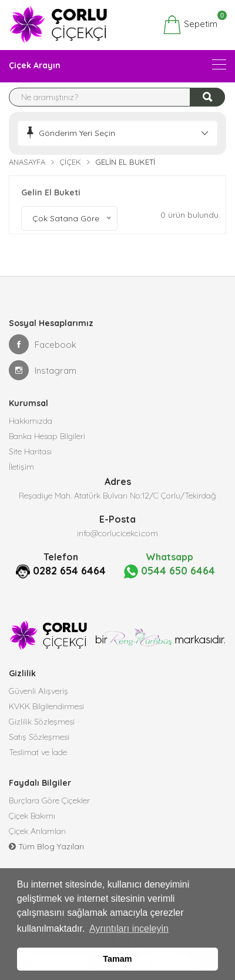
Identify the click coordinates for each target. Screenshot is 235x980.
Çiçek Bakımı (32, 816)
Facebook (43, 344)
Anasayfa (27, 162)
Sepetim (190, 25)
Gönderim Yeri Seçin (77, 133)
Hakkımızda (31, 421)
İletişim (21, 467)
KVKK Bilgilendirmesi (46, 706)
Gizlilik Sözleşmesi (42, 722)
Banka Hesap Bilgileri (47, 436)
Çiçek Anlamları (37, 831)
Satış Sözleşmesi (39, 737)
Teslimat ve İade (38, 752)
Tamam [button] (117, 959)
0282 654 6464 (69, 571)
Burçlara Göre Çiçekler (49, 800)
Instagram (43, 370)
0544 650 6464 (169, 571)
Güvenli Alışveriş (38, 691)
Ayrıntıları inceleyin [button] (129, 928)
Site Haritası (30, 451)
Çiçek (70, 162)
